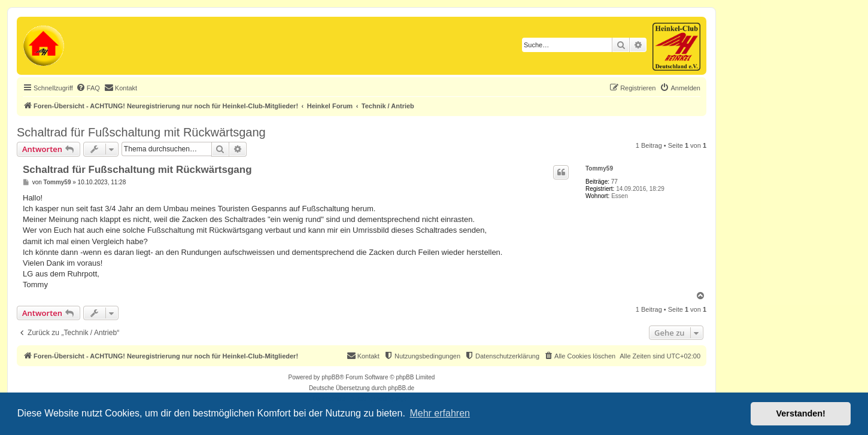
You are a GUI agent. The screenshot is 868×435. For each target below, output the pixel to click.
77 (614, 182)
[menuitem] (88, 88)
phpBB (330, 377)
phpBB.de (401, 388)
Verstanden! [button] (801, 413)
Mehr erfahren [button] (440, 413)
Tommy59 (599, 168)
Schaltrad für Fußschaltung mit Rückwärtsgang (141, 132)
